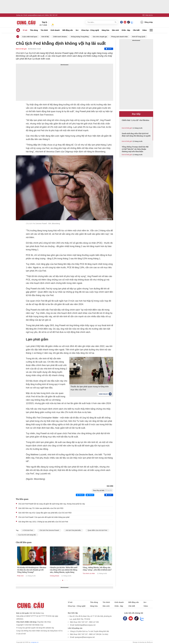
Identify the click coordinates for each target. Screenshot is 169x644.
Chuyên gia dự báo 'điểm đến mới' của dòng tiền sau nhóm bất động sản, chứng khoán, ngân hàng (84, 570)
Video (144, 30)
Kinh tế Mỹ (45, 37)
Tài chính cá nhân (109, 573)
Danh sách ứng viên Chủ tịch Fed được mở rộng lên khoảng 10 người (136, 135)
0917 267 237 (53, 15)
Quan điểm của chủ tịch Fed (97, 530)
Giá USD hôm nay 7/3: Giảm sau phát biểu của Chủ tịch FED (41, 508)
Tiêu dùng (34, 30)
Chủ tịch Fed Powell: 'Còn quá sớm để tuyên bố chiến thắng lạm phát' (44, 517)
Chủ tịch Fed (31, 224)
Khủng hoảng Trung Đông (80, 37)
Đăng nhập (147, 22)
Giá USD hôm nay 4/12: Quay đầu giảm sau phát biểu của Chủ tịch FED (45, 513)
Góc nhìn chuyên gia (100, 37)
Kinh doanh (55, 30)
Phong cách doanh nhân (120, 37)
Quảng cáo (19, 15)
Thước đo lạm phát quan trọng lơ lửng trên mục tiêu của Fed (90, 388)
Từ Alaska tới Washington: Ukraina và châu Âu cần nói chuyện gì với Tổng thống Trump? (52, 570)
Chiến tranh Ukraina (60, 37)
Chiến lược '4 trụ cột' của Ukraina (135, 120)
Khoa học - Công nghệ (90, 30)
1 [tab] (60, 580)
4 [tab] (67, 580)
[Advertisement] (64, 82)
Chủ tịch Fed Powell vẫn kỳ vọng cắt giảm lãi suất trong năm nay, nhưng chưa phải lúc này (52, 504)
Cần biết (136, 30)
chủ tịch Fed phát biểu (73, 530)
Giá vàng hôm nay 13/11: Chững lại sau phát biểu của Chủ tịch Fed (43, 522)
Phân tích (41, 576)
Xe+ (77, 30)
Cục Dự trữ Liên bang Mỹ (27, 535)
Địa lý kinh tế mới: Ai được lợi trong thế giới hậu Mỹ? (19, 569)
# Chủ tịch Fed (28, 530)
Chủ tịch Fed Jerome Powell (49, 530)
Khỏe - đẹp (126, 30)
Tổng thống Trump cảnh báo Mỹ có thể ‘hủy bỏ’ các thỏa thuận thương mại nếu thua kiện (135, 149)
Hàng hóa (105, 30)
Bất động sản (68, 30)
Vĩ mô (25, 30)
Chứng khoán (75, 576)
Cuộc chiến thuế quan (30, 37)
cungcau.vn (35, 642)
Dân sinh (115, 30)
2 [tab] (63, 580)
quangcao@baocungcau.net (36, 15)
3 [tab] (65, 580)
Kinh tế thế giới (21, 49)
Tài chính (44, 30)
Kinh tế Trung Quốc (139, 37)
